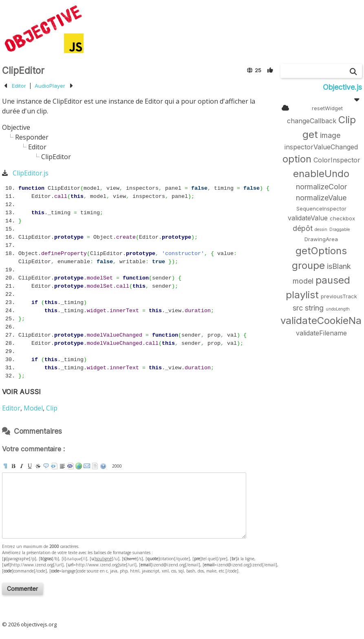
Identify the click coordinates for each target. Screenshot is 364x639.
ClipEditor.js (31, 173)
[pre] (54, 466)
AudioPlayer (50, 86)
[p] (5, 466)
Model (33, 408)
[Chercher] (353, 72)
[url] (79, 466)
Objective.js (342, 87)
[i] (22, 466)
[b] (13, 466)
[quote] (46, 466)
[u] (30, 466)
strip (95, 466)
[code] (71, 466)
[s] (38, 466)
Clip (52, 408)
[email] (87, 466)
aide (103, 466)
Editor (19, 86)
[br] (62, 466)
